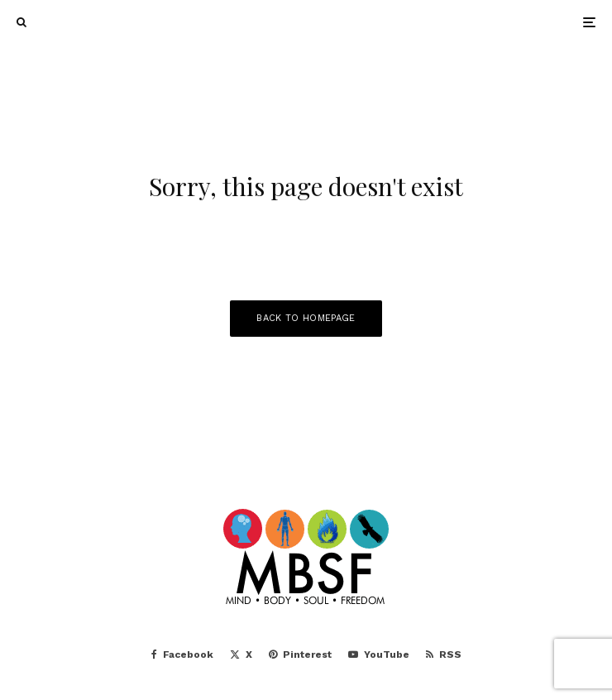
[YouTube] (379, 654)
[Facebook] (182, 654)
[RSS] (444, 654)
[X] (241, 654)
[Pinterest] (300, 654)
